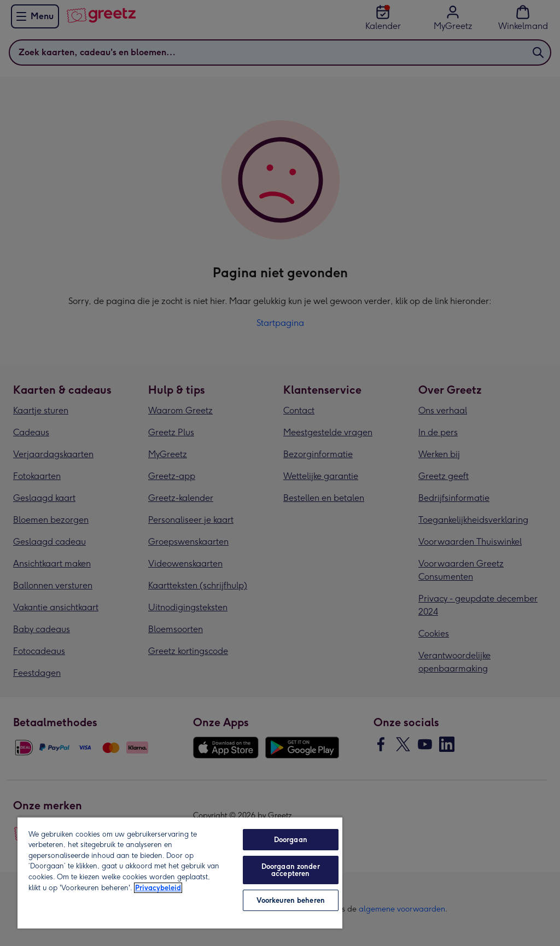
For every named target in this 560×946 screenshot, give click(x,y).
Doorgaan (291, 840)
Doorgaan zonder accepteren (291, 870)
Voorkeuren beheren (291, 900)
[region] (180, 872)
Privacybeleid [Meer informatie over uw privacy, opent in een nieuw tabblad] (158, 888)
